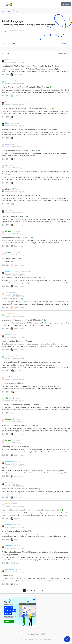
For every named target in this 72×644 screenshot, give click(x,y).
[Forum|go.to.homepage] (9, 4)
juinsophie (9, 81)
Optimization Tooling (11, 11)
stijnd (7, 189)
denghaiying (10, 356)
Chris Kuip (9, 335)
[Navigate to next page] (47, 590)
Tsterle (8, 292)
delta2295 (9, 377)
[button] (2, 5)
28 (42, 590)
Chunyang (9, 398)
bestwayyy (9, 231)
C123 (7, 314)
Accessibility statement (44, 639)
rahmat (8, 210)
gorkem (8, 144)
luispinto (8, 102)
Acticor (8, 504)
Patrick (8, 60)
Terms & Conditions (27, 639)
